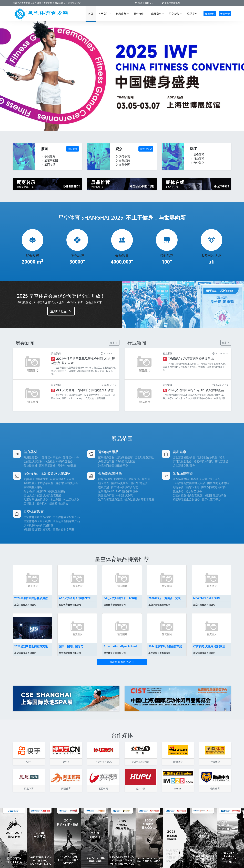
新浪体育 (178, 762)
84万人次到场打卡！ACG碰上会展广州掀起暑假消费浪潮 (122, 598)
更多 (114, 343)
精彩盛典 (122, 14)
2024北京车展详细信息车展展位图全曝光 (167, 646)
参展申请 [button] (225, 14)
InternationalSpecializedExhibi (122, 646)
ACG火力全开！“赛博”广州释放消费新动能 (77, 598)
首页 (91, 14)
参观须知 (123, 160)
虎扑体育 (141, 788)
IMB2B (178, 788)
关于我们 (105, 14)
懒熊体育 (215, 788)
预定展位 (73, 149)
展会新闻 (197, 154)
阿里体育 (66, 788)
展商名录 (48, 164)
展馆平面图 (49, 160)
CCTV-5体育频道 (141, 762)
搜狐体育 (215, 762)
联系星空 (192, 14)
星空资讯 (175, 14)
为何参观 (123, 156)
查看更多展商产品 (122, 662)
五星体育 (103, 788)
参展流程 (48, 156)
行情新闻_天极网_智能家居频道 (211, 646)
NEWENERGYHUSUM (207, 598)
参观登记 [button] (210, 14)
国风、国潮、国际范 (71, 646)
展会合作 (140, 14)
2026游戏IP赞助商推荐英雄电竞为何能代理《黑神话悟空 (33, 646)
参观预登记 (146, 149)
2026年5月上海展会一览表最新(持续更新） (167, 598)
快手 (29, 762)
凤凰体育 (29, 788)
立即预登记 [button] (61, 311)
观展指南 (157, 14)
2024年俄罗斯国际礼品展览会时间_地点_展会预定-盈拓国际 (33, 598)
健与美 (66, 762)
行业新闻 (197, 158)
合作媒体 (197, 163)
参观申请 (123, 164)
